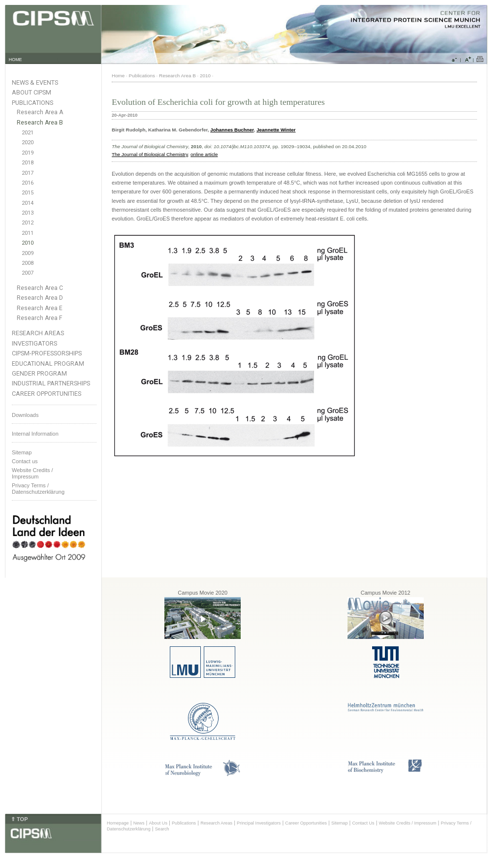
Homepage (118, 823)
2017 (28, 173)
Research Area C (40, 288)
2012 (28, 223)
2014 (28, 203)
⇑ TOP (19, 819)
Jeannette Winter (276, 130)
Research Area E (40, 308)
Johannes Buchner (232, 130)
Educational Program (48, 364)
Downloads (25, 415)
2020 (28, 143)
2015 (28, 193)
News (139, 823)
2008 (28, 263)
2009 (28, 253)
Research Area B (40, 123)
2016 (28, 183)
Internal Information (35, 434)
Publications (32, 103)
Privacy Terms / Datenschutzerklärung (38, 489)
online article (204, 154)
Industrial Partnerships (51, 383)
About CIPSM (31, 92)
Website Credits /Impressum (32, 473)
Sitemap (22, 452)
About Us (158, 823)
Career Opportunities (47, 394)
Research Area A (40, 112)
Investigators (34, 343)
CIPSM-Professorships (47, 353)
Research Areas (38, 333)
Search (162, 829)
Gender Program (39, 373)
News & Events (35, 82)
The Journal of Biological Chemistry (150, 154)
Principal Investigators (259, 823)
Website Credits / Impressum (408, 823)
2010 (28, 243)
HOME (16, 60)
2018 (28, 163)
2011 (28, 233)
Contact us (25, 461)
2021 (28, 133)
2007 (28, 273)
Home (118, 76)
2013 (28, 213)
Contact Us (363, 823)
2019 (28, 153)
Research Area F (40, 318)
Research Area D (40, 298)
